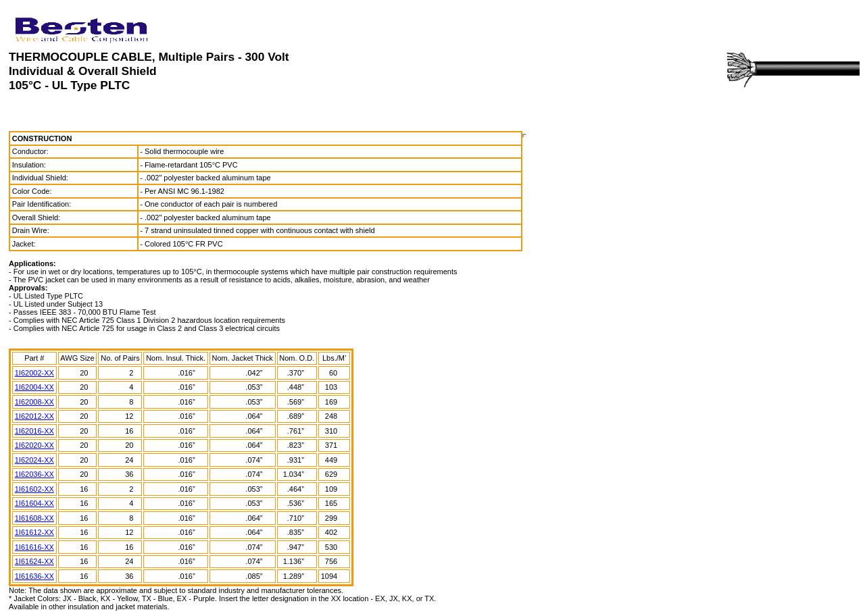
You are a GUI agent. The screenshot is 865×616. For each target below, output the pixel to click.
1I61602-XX (34, 489)
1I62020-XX (34, 445)
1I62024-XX (34, 460)
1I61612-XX (34, 532)
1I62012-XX (34, 416)
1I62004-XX (34, 387)
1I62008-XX (34, 402)
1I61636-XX (34, 576)
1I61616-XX (34, 547)
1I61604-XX (34, 503)
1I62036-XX (34, 474)
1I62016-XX (34, 431)
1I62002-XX (34, 373)
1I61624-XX (34, 561)
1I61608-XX (34, 518)
